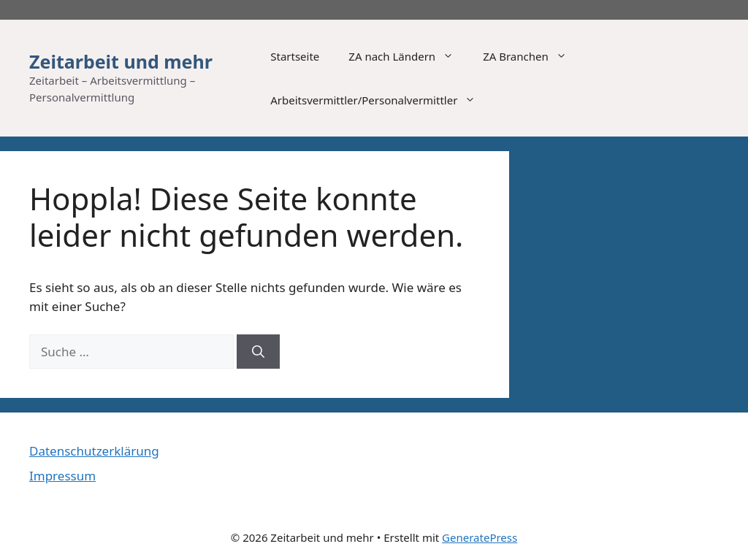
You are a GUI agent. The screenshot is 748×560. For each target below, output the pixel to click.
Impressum (62, 476)
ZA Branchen (532, 56)
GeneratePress (480, 537)
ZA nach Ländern (408, 56)
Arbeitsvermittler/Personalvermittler (380, 100)
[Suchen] (258, 352)
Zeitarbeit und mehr (121, 61)
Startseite (295, 56)
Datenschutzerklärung (94, 451)
